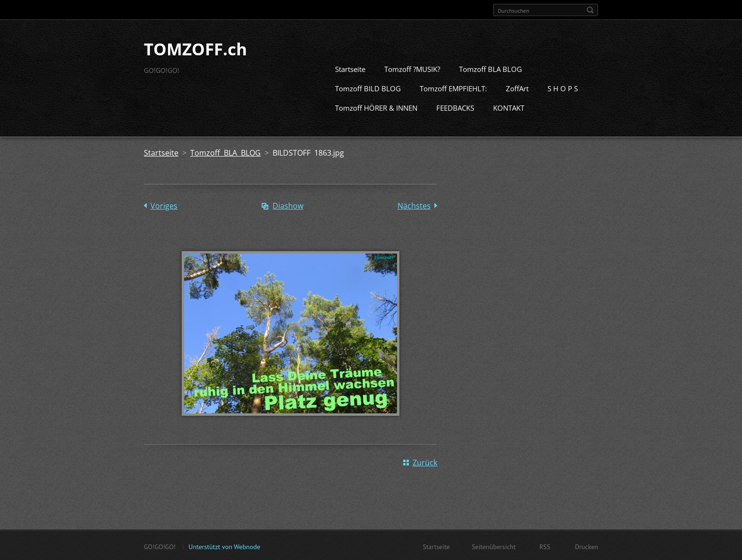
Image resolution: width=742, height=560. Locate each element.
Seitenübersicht (494, 546)
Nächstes (414, 205)
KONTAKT (509, 107)
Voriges (164, 205)
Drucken (587, 546)
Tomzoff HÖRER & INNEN (376, 107)
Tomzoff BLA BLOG (490, 68)
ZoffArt (517, 87)
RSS (545, 546)
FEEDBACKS (455, 107)
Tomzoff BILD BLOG (368, 87)
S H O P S (563, 87)
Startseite (350, 68)
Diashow (288, 205)
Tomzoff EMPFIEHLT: (453, 87)
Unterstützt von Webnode (224, 546)
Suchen (590, 10)
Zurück (425, 462)
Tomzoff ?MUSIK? (412, 68)
